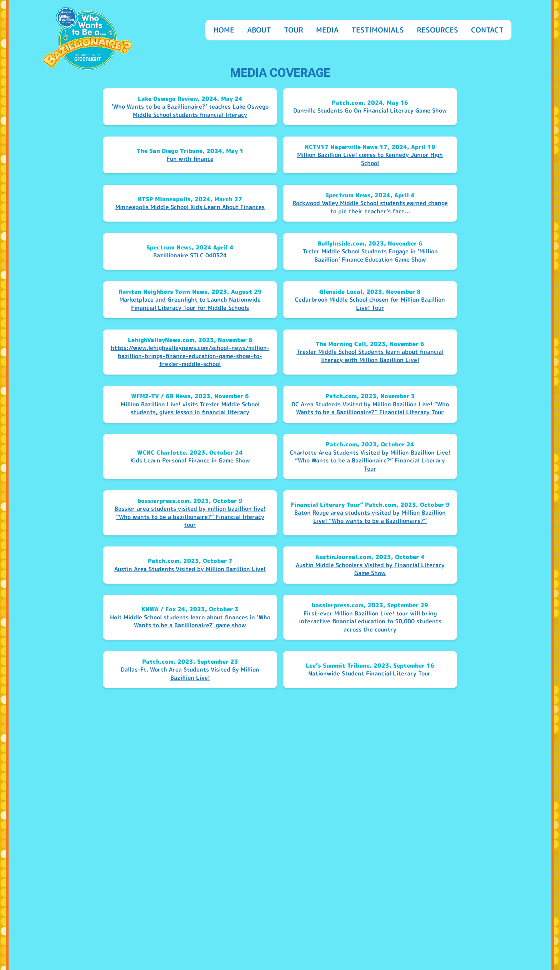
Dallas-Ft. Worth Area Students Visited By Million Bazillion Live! (190, 674)
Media (327, 30)
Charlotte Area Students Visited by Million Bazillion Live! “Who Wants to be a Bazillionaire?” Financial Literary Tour (370, 461)
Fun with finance (190, 159)
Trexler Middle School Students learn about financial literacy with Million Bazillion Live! (370, 356)
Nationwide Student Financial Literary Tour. (370, 673)
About (259, 30)
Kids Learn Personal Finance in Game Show (190, 460)
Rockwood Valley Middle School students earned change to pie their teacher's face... (370, 207)
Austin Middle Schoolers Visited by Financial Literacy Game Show (370, 569)
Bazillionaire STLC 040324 (190, 255)
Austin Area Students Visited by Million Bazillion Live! (190, 569)
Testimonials (378, 30)
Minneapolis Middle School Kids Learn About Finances (190, 207)
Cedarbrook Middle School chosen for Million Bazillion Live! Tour (370, 304)
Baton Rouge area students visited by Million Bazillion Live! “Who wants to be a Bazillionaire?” (370, 517)
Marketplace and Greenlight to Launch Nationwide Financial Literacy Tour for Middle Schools (190, 304)
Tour (294, 30)
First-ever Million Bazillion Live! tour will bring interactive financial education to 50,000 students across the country (370, 621)
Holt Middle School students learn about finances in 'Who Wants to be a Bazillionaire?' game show (190, 621)
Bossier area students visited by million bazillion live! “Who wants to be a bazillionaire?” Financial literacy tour (190, 517)
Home (224, 30)
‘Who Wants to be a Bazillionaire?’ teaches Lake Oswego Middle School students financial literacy (190, 111)
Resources (437, 30)
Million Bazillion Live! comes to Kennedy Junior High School (370, 159)
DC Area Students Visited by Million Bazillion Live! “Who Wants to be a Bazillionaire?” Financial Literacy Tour (370, 408)
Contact (487, 30)
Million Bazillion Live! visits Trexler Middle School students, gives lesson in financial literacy (190, 408)
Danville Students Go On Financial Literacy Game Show (370, 110)
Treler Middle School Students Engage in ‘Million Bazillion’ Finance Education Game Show (370, 255)
